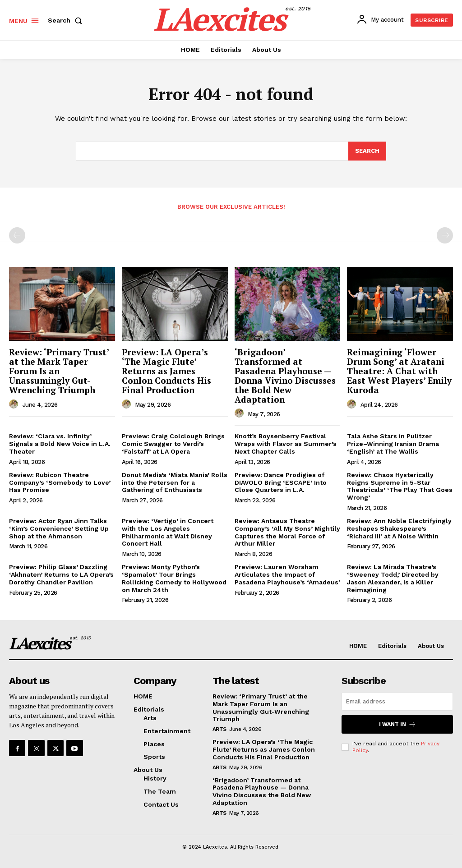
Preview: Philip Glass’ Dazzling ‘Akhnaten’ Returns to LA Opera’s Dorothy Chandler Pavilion (61, 574)
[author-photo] (15, 404)
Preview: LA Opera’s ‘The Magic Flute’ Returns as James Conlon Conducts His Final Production (166, 371)
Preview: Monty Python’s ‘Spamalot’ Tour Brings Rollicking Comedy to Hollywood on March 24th (174, 578)
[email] (397, 701)
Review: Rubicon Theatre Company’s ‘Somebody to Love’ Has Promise (60, 482)
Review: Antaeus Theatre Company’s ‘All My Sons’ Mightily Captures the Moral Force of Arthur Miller (287, 532)
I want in (397, 724)
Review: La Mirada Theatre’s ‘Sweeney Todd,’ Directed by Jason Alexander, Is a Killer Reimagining (393, 578)
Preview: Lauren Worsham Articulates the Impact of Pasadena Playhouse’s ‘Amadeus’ (287, 574)
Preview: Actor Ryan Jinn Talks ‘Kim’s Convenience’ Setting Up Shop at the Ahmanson (59, 528)
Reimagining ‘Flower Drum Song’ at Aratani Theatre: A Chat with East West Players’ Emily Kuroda (399, 371)
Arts (219, 729)
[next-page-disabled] (445, 235)
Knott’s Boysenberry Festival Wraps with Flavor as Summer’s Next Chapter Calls (286, 444)
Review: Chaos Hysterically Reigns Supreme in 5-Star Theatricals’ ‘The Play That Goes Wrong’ (400, 486)
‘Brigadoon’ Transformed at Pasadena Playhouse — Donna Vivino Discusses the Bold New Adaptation (285, 375)
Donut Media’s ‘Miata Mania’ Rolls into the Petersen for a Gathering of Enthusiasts (175, 482)
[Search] (367, 152)
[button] (67, 20)
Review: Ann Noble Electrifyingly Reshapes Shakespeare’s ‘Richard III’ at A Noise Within (399, 528)
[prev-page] (17, 235)
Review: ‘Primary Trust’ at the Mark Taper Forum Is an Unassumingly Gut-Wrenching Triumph (59, 371)
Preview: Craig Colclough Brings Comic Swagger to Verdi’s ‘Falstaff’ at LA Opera (173, 444)
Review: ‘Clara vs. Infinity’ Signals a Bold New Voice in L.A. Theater (60, 444)
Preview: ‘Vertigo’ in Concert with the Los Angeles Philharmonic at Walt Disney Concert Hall (168, 532)
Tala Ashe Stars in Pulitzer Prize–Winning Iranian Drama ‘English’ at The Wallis (393, 444)
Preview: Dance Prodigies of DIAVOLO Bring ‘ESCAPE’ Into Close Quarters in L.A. (281, 482)
